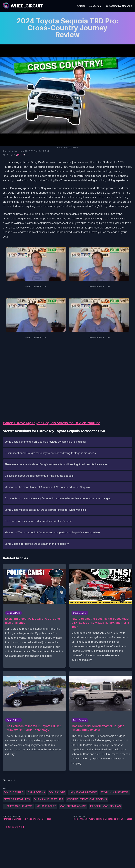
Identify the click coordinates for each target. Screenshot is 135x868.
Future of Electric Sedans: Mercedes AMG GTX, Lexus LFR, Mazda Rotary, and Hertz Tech (100, 623)
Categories (95, 6)
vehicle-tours (46, 806)
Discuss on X (9, 780)
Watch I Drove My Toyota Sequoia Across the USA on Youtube (52, 423)
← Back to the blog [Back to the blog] (13, 827)
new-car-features (17, 799)
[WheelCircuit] (23, 6)
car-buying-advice (73, 806)
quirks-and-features (48, 799)
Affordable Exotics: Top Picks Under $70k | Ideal (27, 819)
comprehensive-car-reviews (87, 799)
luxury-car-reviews (18, 806)
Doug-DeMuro (14, 792)
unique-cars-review (83, 792)
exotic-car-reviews (115, 792)
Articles (81, 6)
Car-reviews (36, 792)
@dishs (20, 154)
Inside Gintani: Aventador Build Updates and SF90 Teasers (103, 819)
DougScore (57, 792)
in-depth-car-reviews (105, 806)
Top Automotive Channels (118, 6)
